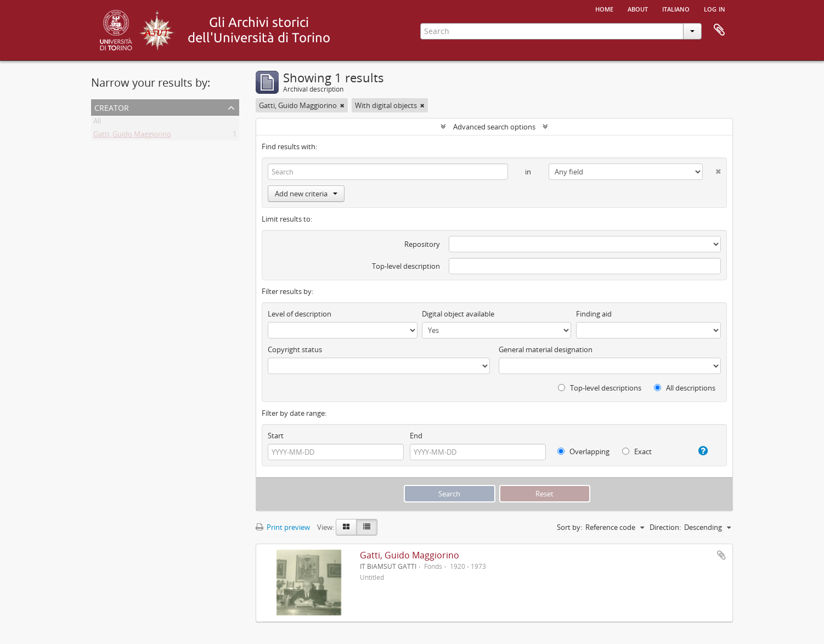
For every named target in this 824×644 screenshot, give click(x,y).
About (638, 8)
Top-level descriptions (600, 388)
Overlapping (583, 451)
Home (604, 8)
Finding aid (594, 314)
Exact (637, 451)
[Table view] (367, 527)
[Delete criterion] (712, 169)
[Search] (388, 172)
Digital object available (458, 314)
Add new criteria (306, 194)
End (416, 436)
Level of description (300, 314)
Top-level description (406, 266)
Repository (422, 244)
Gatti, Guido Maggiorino (132, 136)
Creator (112, 107)
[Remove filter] (342, 105)
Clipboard (719, 30)
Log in (715, 8)
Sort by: (569, 527)
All (97, 123)
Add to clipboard (721, 555)
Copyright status (295, 349)
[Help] (699, 451)
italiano (676, 8)
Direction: (665, 527)
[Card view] (346, 527)
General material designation (546, 349)
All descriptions (685, 388)
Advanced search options (494, 127)
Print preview (283, 527)
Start (276, 436)
